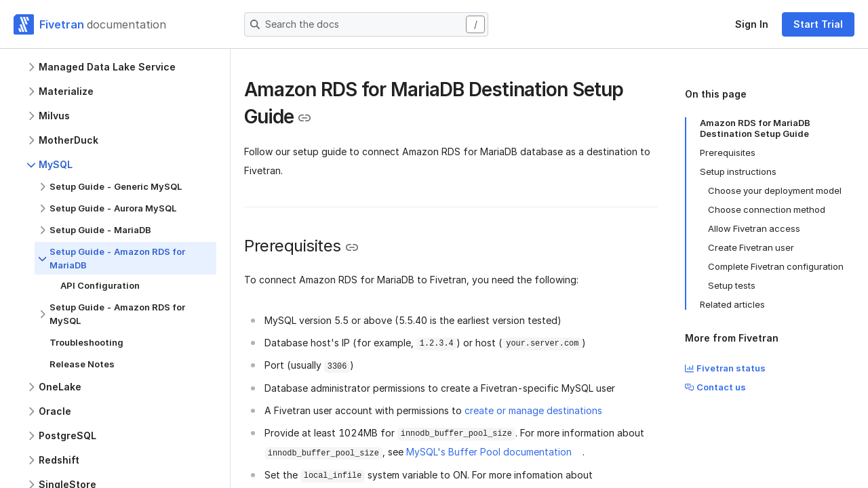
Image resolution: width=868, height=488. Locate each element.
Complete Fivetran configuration (776, 266)
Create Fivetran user (751, 247)
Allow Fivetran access (754, 228)
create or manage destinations (533, 410)
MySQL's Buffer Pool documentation (489, 452)
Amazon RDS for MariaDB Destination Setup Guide (755, 128)
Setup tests (732, 285)
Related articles (732, 304)
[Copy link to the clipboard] (304, 118)
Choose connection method (767, 209)
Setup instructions (738, 171)
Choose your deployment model (775, 190)
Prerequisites (728, 152)
